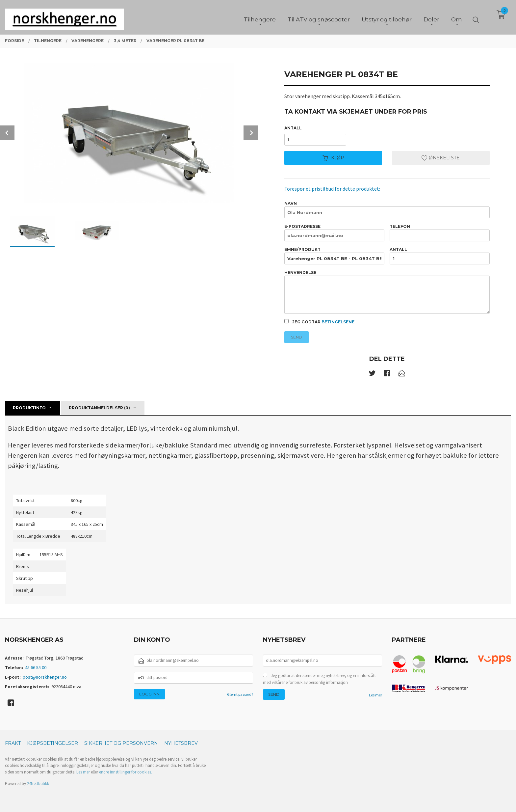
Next (251, 133)
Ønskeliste (441, 158)
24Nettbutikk (38, 784)
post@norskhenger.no (45, 677)
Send (297, 337)
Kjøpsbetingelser (52, 743)
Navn (387, 210)
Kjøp (333, 158)
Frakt (13, 743)
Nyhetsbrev (181, 743)
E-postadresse (334, 233)
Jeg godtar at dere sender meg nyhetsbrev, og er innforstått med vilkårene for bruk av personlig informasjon (319, 679)
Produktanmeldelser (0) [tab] (99, 408)
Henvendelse (387, 292)
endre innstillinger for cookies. (126, 772)
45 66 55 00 (36, 667)
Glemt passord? (240, 694)
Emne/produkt (334, 256)
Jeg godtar (319, 322)
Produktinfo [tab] (29, 408)
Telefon (440, 233)
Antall (293, 128)
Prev (7, 133)
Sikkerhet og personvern (121, 743)
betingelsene (338, 322)
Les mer (375, 695)
